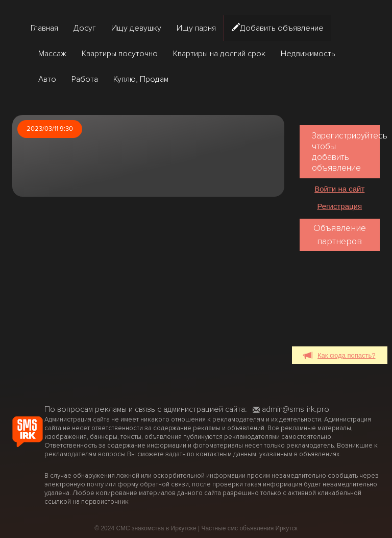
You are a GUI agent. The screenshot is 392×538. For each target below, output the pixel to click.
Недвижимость (308, 54)
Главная (44, 28)
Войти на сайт (339, 189)
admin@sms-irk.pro (291, 409)
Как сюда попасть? (340, 356)
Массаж (52, 54)
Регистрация (339, 206)
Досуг (85, 28)
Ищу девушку (136, 28)
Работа (85, 79)
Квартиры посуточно (120, 54)
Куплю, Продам (141, 79)
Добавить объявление (278, 28)
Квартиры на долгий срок (219, 54)
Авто (47, 79)
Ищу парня (196, 28)
